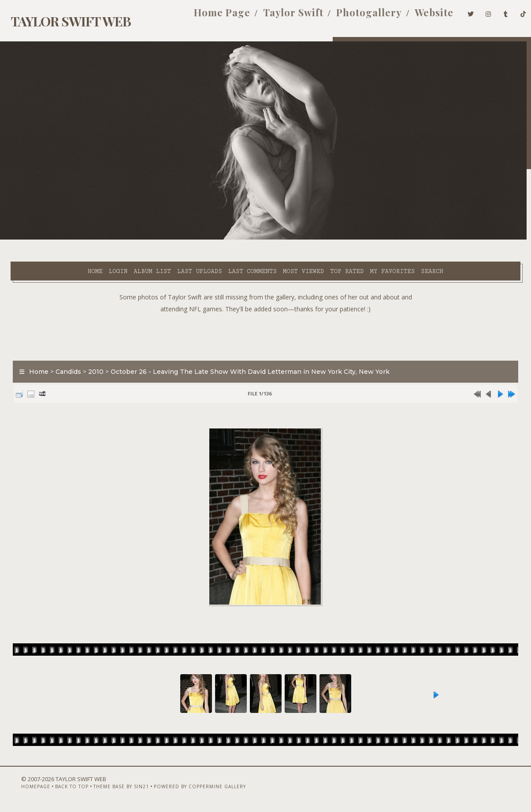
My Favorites (335, 238)
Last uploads (142, 238)
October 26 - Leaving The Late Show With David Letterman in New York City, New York (245, 360)
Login (61, 238)
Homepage (20, 789)
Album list (95, 238)
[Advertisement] (266, 323)
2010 (91, 360)
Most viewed (246, 238)
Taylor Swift (279, 17)
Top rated (290, 238)
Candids (63, 360)
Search (194, 248)
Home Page (208, 17)
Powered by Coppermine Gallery (184, 789)
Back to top (56, 789)
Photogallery (355, 17)
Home (38, 238)
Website (420, 17)
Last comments (195, 238)
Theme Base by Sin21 (105, 789)
